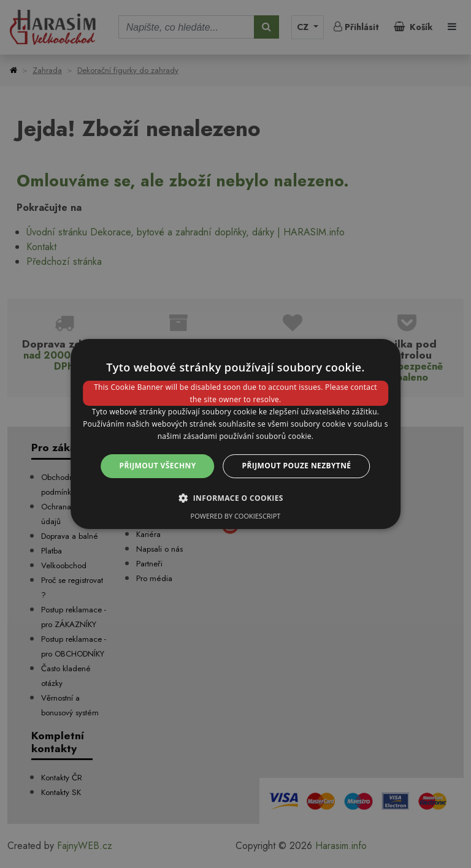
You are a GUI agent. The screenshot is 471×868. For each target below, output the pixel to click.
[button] (235, 498)
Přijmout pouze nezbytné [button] (297, 466)
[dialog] (235, 434)
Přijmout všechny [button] (158, 466)
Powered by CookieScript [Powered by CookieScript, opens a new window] (236, 516)
